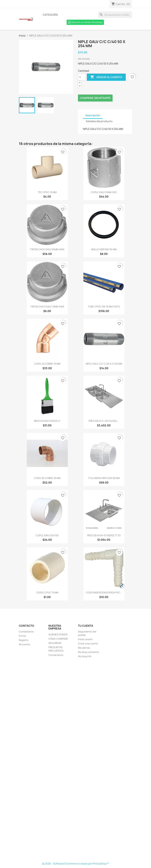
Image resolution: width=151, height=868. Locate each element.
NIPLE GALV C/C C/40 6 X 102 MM (104, 364)
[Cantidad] (82, 77)
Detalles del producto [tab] (99, 121)
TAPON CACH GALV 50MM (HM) (47, 249)
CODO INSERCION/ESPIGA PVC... (104, 593)
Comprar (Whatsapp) (95, 98)
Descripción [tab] (93, 115)
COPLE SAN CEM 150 (47, 535)
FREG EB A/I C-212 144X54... (104, 421)
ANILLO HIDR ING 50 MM (104, 249)
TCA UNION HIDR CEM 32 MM (104, 478)
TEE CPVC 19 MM (47, 192)
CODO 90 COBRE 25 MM (47, 478)
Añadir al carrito (106, 77)
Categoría (50, 15)
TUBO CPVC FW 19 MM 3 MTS (104, 307)
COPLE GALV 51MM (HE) (104, 192)
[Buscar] (115, 15)
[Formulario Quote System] (75, 760)
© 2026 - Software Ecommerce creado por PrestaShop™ (75, 864)
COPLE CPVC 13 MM (47, 593)
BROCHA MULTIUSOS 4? (47, 421)
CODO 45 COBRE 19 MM (47, 364)
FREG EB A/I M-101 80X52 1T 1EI (104, 535)
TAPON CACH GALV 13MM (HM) (47, 307)
